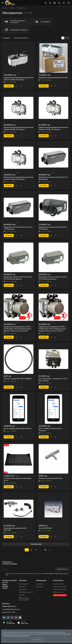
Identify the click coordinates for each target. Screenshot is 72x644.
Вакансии (22, 587)
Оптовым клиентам (26, 592)
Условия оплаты (59, 584)
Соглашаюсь (37, 640)
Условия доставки (60, 587)
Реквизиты (40, 584)
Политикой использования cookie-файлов (16, 636)
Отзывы (22, 595)
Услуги (5, 588)
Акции (5, 584)
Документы (23, 589)
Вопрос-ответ (58, 592)
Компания (23, 580)
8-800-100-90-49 (9, 606)
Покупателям (58, 580)
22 (45, 550)
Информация (41, 580)
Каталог (5, 582)
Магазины (40, 587)
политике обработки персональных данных (55, 574)
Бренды (5, 586)
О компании (23, 584)
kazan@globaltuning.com (11, 609)
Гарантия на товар (60, 589)
